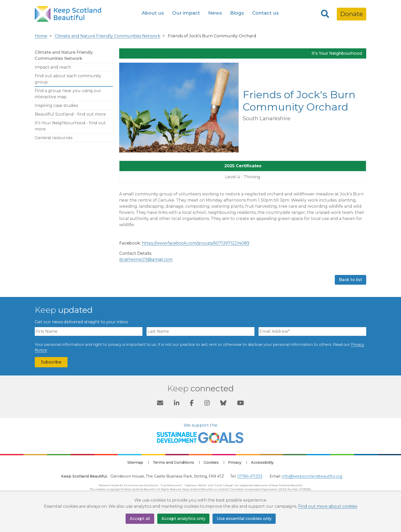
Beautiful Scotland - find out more (70, 114)
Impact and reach (53, 67)
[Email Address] (312, 331)
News (215, 13)
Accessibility (262, 462)
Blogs (237, 13)
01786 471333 (250, 476)
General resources (54, 138)
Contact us (265, 13)
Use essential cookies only (244, 519)
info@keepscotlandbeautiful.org (312, 476)
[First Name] (89, 331)
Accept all (140, 519)
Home (41, 36)
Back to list (350, 280)
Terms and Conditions (173, 462)
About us (153, 13)
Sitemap (135, 462)
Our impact (186, 13)
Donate (352, 14)
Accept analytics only (183, 519)
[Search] (325, 14)
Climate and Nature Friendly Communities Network (108, 36)
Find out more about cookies (328, 506)
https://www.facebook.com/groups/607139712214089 (196, 243)
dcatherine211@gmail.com (146, 259)
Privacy (235, 462)
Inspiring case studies (56, 106)
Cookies (211, 462)
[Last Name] (200, 331)
